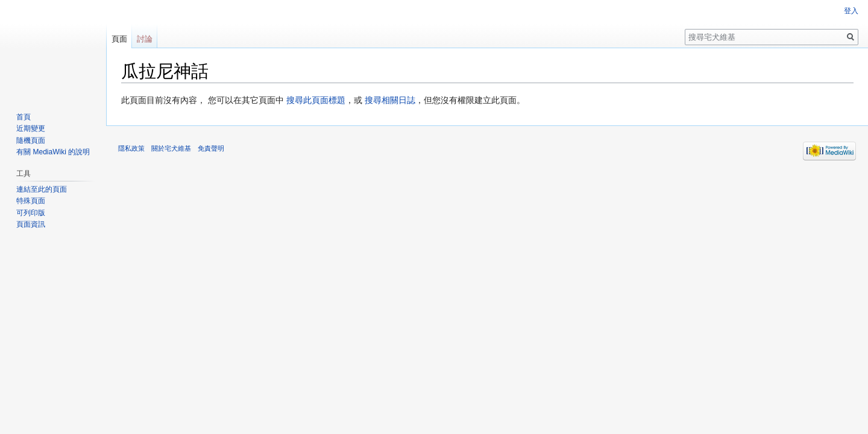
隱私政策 (131, 148)
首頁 (24, 117)
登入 (851, 11)
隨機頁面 (31, 140)
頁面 (119, 39)
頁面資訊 (31, 224)
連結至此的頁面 (42, 189)
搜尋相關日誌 (390, 100)
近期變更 (31, 128)
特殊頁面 (31, 201)
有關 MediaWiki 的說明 (53, 152)
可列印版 (31, 213)
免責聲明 (211, 148)
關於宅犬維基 (171, 148)
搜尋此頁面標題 (316, 100)
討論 (145, 39)
